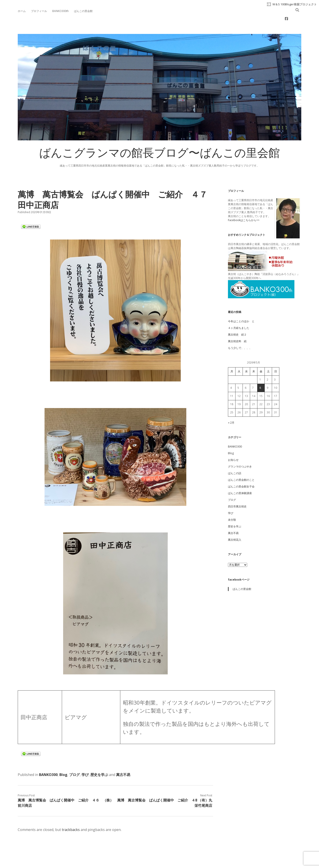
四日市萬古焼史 (237, 492)
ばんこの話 (235, 459)
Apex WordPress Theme (146, 858)
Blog (63, 760)
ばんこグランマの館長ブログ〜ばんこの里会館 (159, 140)
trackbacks (71, 815)
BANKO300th (60, 11)
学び (85, 760)
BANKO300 (48, 760)
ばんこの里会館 (83, 11)
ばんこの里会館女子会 (241, 472)
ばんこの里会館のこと (241, 466)
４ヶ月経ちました (239, 314)
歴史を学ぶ (99, 760)
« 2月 (231, 408)
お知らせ (233, 446)
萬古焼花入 (235, 525)
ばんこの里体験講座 (240, 479)
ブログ (74, 760)
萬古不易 (123, 760)
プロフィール (39, 11)
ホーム (22, 11)
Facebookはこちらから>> (244, 206)
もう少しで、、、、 (240, 334)
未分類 (232, 506)
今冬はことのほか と (241, 307)
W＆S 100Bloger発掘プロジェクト (295, 4)
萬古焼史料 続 (237, 327)
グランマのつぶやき (240, 452)
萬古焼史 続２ (237, 320)
